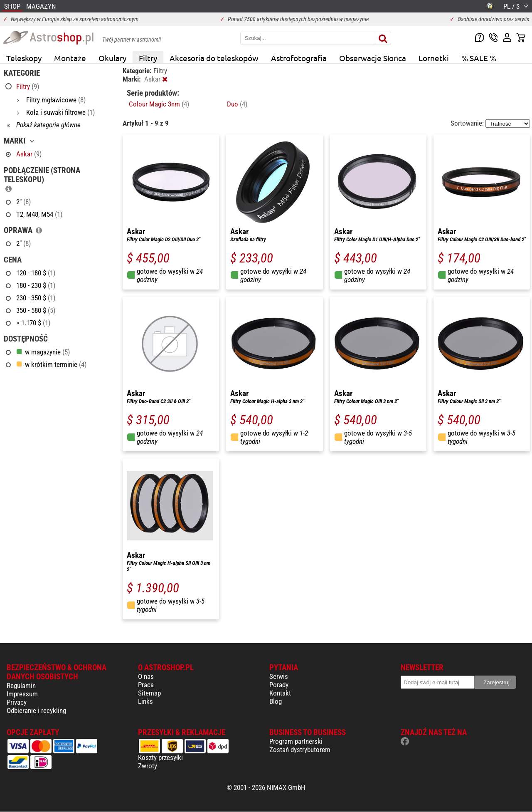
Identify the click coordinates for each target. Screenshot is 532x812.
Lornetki (434, 58)
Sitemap (149, 693)
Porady (279, 685)
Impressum (22, 694)
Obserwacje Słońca (373, 58)
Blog (276, 701)
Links (145, 701)
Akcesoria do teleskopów (214, 58)
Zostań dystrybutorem (300, 750)
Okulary (112, 58)
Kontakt (280, 693)
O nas (146, 676)
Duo (237, 104)
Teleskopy (24, 58)
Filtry (148, 58)
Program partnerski (296, 741)
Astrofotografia (299, 58)
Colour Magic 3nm (159, 104)
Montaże (70, 58)
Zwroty (148, 766)
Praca (146, 685)
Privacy (17, 702)
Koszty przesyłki (160, 758)
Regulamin (21, 686)
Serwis (279, 676)
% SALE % (479, 58)
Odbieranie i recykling (36, 710)
